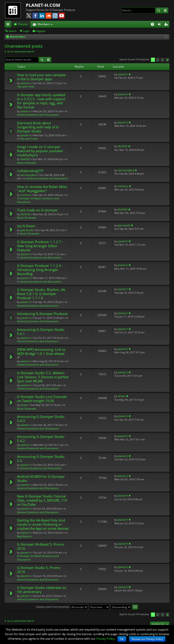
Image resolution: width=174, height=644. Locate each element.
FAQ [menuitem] (154, 25)
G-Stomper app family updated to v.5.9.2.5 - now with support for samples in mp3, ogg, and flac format (41, 101)
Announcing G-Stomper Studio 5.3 (41, 459)
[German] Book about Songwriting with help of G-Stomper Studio (38, 127)
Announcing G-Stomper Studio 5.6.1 (41, 332)
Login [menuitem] (160, 25)
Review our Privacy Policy (147, 639)
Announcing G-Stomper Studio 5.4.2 (41, 439)
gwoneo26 (27, 230)
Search (159, 10)
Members (44, 24)
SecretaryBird (29, 175)
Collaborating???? (30, 171)
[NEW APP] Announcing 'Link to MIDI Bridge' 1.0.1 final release (41, 352)
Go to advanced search (21, 51)
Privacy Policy (105, 639)
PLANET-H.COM (43, 5)
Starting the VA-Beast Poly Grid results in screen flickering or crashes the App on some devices (43, 524)
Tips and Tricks (26, 87)
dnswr (24, 405)
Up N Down (26, 226)
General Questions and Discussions (38, 115)
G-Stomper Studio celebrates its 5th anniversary (42, 590)
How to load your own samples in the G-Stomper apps (41, 77)
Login (26, 31)
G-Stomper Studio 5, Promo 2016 (39, 570)
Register (41, 31)
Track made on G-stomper (37, 210)
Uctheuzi (26, 195)
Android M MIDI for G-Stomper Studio (41, 479)
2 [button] (158, 60)
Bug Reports (24, 536)
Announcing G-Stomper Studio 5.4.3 (41, 419)
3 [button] (162, 60)
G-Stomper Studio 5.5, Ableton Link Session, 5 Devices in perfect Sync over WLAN (43, 377)
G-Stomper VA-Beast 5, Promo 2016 (41, 546)
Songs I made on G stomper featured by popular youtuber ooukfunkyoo (40, 151)
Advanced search (165, 10)
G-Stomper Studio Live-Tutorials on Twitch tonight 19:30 (42, 399)
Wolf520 (25, 159)
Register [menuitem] (167, 25)
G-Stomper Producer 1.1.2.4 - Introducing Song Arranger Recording (40, 270)
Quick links (9, 25)
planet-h (26, 83)
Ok (122, 639)
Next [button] (167, 60)
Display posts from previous (62, 607)
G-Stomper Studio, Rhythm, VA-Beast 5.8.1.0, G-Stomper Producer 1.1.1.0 (41, 294)
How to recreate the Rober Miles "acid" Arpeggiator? (42, 189)
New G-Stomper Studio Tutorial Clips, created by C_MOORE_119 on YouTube (42, 500)
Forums (23, 24)
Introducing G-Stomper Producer (42, 314)
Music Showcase (27, 163)
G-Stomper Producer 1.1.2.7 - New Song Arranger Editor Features (40, 246)
